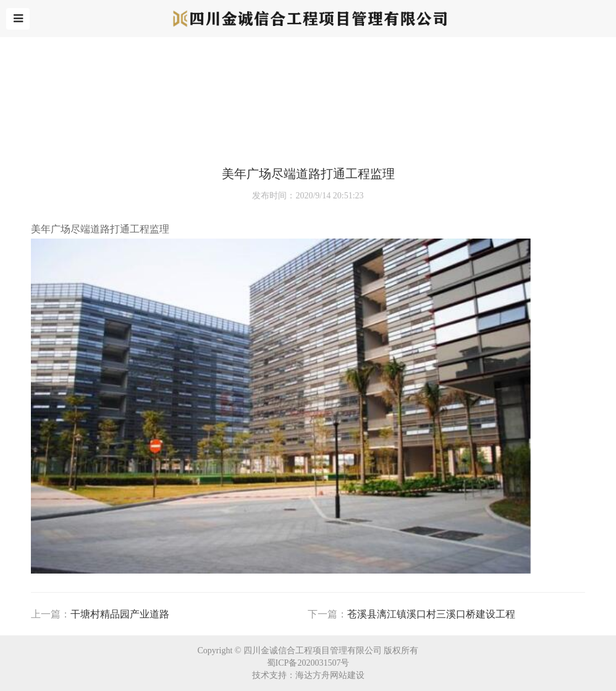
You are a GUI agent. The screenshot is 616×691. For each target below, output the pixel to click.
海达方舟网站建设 (330, 675)
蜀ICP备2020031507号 (308, 663)
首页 (33, 139)
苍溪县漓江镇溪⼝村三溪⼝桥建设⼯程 (431, 614)
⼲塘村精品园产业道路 (120, 614)
